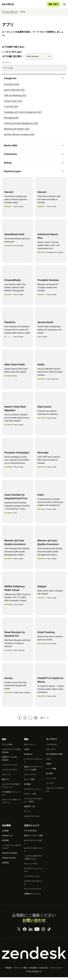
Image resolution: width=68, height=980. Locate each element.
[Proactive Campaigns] (17, 460)
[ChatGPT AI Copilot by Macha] (51, 687)
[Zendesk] (34, 955)
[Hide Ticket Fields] (17, 372)
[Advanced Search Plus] (51, 242)
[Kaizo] (51, 504)
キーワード (7, 63)
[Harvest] (17, 197)
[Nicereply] (51, 460)
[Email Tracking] (51, 641)
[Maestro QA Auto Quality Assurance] (17, 549)
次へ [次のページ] (45, 720)
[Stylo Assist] (51, 416)
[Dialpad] (51, 595)
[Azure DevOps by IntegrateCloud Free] (17, 504)
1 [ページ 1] (20, 720)
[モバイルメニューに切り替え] (64, 4)
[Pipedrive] (17, 329)
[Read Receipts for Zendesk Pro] (17, 641)
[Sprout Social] (51, 329)
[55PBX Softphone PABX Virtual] (17, 595)
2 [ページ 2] (25, 720)
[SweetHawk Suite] (17, 242)
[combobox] (39, 57)
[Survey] (17, 687)
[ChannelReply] (17, 287)
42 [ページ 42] (36, 720)
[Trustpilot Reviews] (51, 287)
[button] (32, 78)
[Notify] (51, 372)
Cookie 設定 (43, 970)
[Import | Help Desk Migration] (17, 416)
